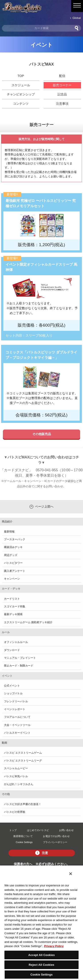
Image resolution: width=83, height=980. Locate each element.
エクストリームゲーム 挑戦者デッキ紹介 (28, 622)
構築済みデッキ (13, 547)
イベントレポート (15, 709)
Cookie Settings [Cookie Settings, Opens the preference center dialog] (41, 975)
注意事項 (62, 104)
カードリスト (12, 599)
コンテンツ (21, 104)
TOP (21, 76)
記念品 (62, 94)
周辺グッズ (11, 555)
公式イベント (12, 686)
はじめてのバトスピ (38, 830)
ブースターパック (15, 539)
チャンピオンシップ (21, 94)
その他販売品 (42, 434)
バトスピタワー (13, 563)
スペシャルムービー (16, 768)
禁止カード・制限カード (19, 666)
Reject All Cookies (41, 965)
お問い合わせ (66, 830)
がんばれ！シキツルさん (19, 784)
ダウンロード (12, 650)
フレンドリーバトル (16, 701)
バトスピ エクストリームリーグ (23, 761)
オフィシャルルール (16, 642)
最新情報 (9, 532)
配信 (62, 76)
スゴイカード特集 (15, 606)
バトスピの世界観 (15, 812)
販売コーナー (62, 85)
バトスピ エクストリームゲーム (23, 753)
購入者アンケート (15, 571)
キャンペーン (12, 579)
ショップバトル (13, 693)
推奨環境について (23, 836)
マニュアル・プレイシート (20, 658)
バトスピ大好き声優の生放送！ (23, 804)
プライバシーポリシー (55, 842)
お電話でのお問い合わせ (56, 836)
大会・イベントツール (17, 725)
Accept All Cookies (42, 955)
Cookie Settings (24, 842)
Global (77, 18)
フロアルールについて (17, 717)
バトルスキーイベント (17, 733)
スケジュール (21, 85)
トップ (13, 830)
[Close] (71, 874)
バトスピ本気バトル (16, 776)
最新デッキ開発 (13, 614)
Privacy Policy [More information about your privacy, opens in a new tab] (54, 946)
